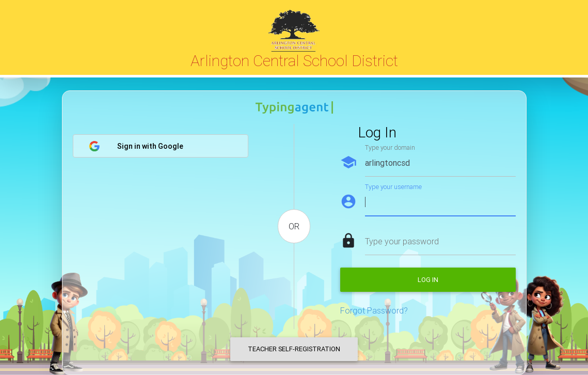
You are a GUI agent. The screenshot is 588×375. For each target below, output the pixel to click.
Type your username (393, 187)
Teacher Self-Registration (294, 349)
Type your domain (390, 147)
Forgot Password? (374, 310)
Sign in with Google (136, 146)
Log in (428, 280)
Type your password (402, 241)
